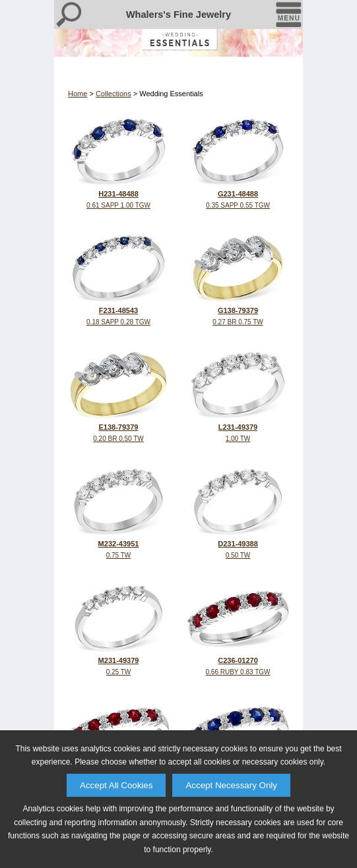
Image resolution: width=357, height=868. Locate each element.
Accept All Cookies (116, 785)
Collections (114, 94)
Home (78, 94)
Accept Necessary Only (231, 785)
